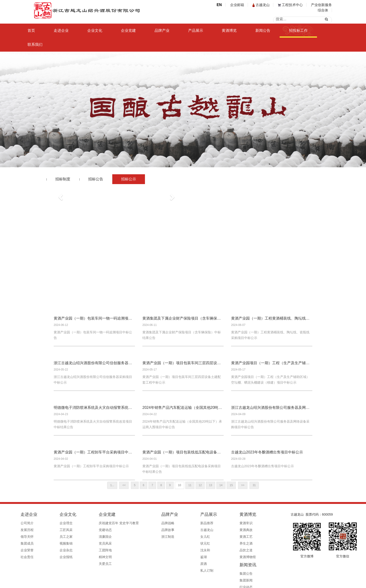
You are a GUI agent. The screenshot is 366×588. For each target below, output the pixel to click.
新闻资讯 (245, 514)
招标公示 (129, 179)
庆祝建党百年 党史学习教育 (109, 523)
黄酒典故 (212, 530)
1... (112, 485)
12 (200, 485)
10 (179, 485)
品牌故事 (150, 530)
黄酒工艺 (212, 537)
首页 (31, 30)
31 (254, 485)
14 (221, 485)
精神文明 (95, 557)
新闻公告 (263, 30)
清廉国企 (95, 537)
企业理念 (64, 523)
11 (190, 485)
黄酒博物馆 (214, 557)
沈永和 (179, 550)
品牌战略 (150, 523)
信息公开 (243, 557)
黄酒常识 (212, 523)
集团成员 (33, 543)
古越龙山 (261, 5)
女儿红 (179, 537)
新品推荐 (181, 523)
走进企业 (61, 30)
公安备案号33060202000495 (240, 583)
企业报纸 (64, 557)
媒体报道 (243, 550)
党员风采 (95, 543)
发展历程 (33, 530)
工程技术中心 (290, 5)
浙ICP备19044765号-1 (202, 583)
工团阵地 (95, 550)
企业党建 (128, 30)
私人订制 (181, 570)
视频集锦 (64, 543)
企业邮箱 (237, 5)
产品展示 (196, 30)
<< (124, 485)
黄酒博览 (229, 30)
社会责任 (33, 557)
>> (243, 485)
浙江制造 (150, 537)
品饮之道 (212, 550)
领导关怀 (33, 537)
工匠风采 (64, 530)
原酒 (178, 564)
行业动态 (243, 537)
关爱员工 (95, 564)
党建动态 (95, 530)
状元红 (179, 543)
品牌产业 (162, 30)
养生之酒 (212, 543)
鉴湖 (178, 557)
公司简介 (33, 523)
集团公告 (243, 523)
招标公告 (96, 179)
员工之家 (64, 537)
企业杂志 (64, 550)
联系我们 (35, 45)
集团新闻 (243, 530)
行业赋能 (243, 543)
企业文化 (95, 30)
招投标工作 (298, 30)
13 (210, 485)
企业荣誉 (33, 550)
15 (231, 485)
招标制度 (63, 179)
